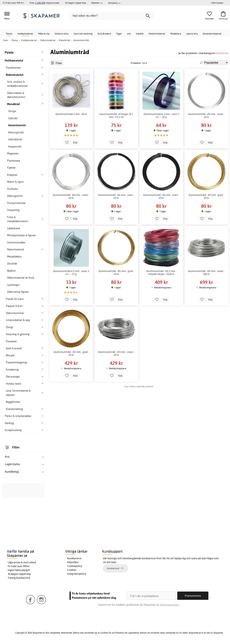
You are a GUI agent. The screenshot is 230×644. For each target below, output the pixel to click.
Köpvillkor (73, 562)
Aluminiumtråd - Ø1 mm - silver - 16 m (206, 116)
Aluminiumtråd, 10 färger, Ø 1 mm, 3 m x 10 (116, 116)
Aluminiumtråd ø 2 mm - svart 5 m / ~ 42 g (161, 116)
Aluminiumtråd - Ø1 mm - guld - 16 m (116, 273)
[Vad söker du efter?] (112, 16)
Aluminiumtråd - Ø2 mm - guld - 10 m (206, 196)
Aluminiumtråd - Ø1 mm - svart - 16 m (116, 196)
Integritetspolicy (77, 574)
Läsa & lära (192, 34)
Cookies (72, 570)
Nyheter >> (97, 3)
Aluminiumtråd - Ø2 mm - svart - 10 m (161, 196)
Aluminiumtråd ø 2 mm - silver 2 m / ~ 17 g (71, 273)
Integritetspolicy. (170, 605)
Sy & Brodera (104, 34)
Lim (129, 34)
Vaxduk (140, 34)
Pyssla (9, 34)
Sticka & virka (62, 34)
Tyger (119, 34)
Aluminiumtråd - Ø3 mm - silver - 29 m (116, 353)
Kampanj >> (114, 3)
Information (217, 3)
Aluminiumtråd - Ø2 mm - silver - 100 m (206, 273)
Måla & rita (44, 34)
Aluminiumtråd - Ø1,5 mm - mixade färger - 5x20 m (161, 273)
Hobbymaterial (25, 34)
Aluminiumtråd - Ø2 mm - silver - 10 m (71, 196)
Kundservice (74, 558)
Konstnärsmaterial (212, 34)
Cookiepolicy (75, 566)
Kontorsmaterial (157, 34)
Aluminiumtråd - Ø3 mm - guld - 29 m (71, 353)
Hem (5, 40)
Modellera (176, 34)
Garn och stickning (83, 34)
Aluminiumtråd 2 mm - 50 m (71, 114)
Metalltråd (222, 53)
